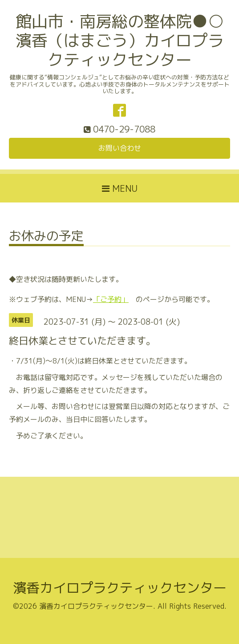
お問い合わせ (120, 148)
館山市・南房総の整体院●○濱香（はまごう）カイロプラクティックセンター (120, 40)
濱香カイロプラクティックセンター (120, 588)
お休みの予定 (46, 237)
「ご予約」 (111, 299)
